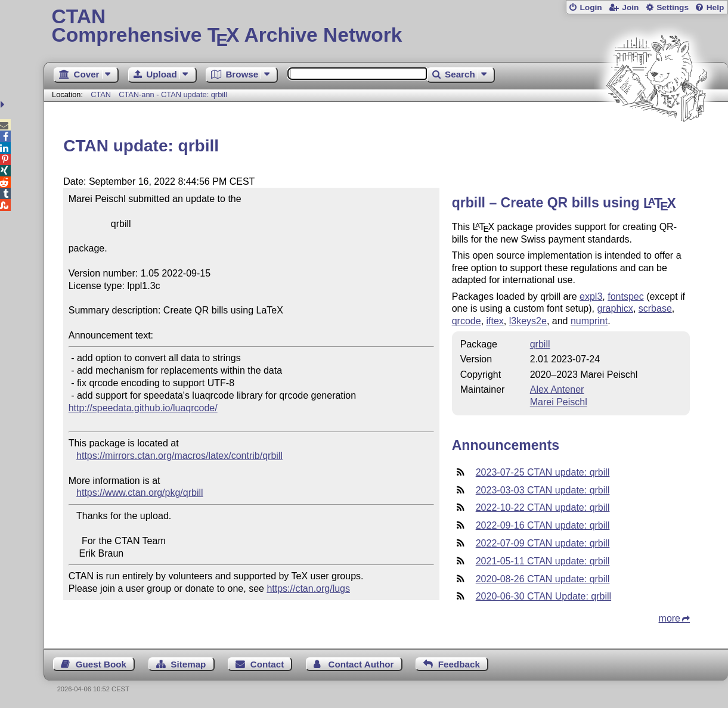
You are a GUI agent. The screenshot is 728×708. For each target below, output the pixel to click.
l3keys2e (528, 321)
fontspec (625, 296)
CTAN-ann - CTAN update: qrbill (173, 94)
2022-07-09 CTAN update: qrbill (543, 543)
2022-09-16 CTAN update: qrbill (543, 525)
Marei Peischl (559, 402)
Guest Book (101, 664)
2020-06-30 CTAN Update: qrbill (543, 596)
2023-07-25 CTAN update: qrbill (543, 472)
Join (630, 7)
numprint (589, 321)
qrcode (467, 321)
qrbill (540, 344)
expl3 (591, 296)
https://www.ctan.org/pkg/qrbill (140, 493)
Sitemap (188, 664)
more (670, 618)
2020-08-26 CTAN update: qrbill (543, 579)
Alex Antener (557, 389)
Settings (673, 7)
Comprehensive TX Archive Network (386, 27)
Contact (267, 664)
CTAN (101, 94)
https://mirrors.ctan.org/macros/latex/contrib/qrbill (179, 456)
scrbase (655, 308)
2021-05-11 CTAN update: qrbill (543, 561)
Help (715, 7)
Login (591, 7)
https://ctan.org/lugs (308, 589)
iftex (495, 321)
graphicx (615, 308)
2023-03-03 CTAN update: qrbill (543, 490)
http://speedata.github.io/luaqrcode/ (143, 408)
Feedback (459, 664)
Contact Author (361, 664)
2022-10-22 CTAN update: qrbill (543, 507)
